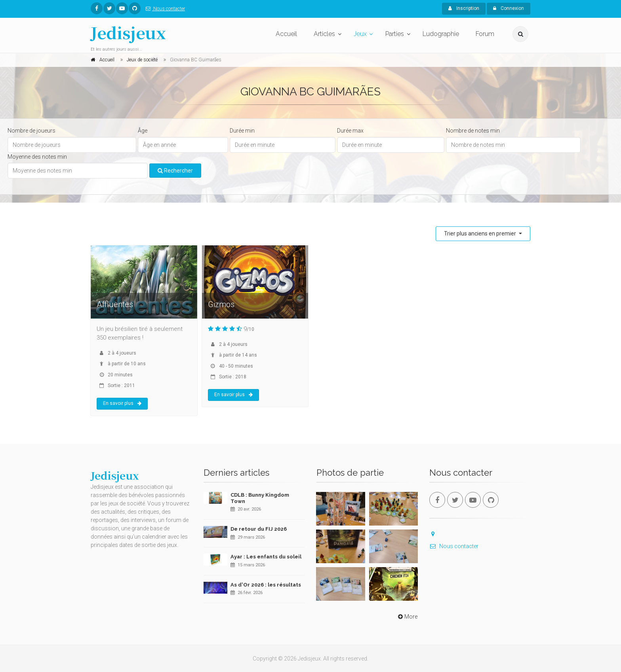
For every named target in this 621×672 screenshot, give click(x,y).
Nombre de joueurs (31, 131)
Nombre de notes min (473, 131)
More (407, 617)
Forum (485, 34)
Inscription (464, 8)
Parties (395, 34)
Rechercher (175, 171)
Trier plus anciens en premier (481, 233)
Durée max (350, 131)
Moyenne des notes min (37, 157)
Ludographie (441, 34)
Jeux (360, 34)
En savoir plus (122, 403)
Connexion (509, 8)
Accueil (286, 34)
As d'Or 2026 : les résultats (266, 585)
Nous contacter (164, 9)
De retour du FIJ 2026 (259, 529)
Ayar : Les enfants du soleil (266, 557)
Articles (324, 34)
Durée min (242, 131)
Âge (143, 131)
